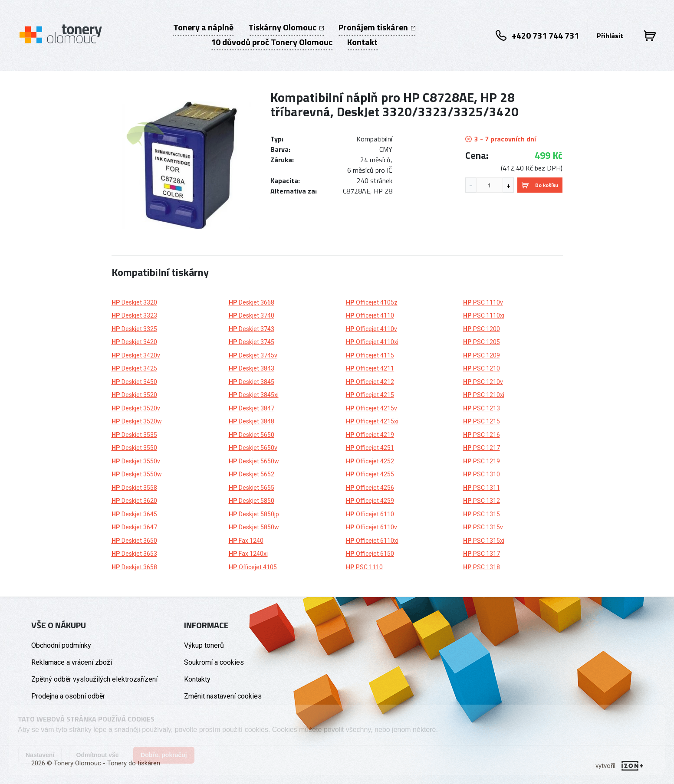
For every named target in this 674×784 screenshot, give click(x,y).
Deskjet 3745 (252, 342)
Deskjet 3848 (252, 421)
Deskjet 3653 (134, 554)
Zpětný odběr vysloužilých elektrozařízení (94, 679)
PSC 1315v (483, 527)
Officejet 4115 (370, 355)
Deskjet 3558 (134, 488)
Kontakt (362, 42)
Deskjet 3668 (252, 302)
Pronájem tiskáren (377, 27)
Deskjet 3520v (136, 408)
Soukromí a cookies (214, 662)
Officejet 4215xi (372, 421)
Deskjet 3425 (134, 368)
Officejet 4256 (370, 488)
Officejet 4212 (370, 382)
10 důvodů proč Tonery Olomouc (272, 42)
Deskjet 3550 (134, 448)
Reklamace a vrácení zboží (72, 662)
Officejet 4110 (370, 315)
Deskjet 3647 (134, 527)
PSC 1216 (482, 435)
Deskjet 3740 (252, 315)
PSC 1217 (482, 448)
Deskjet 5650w (254, 461)
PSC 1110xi (484, 315)
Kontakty (197, 679)
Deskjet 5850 (252, 501)
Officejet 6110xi (372, 541)
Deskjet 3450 (134, 382)
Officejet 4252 (370, 461)
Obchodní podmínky (61, 645)
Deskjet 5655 (252, 488)
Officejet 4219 (370, 435)
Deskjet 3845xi (254, 395)
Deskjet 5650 (252, 435)
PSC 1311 (482, 488)
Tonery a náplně (203, 27)
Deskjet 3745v (253, 355)
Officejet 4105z (372, 302)
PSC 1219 (482, 461)
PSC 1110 (364, 567)
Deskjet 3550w (137, 474)
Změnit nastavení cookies (223, 696)
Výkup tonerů (204, 645)
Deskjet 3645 (134, 514)
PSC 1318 (482, 567)
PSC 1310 (482, 474)
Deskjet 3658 (134, 567)
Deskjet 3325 (134, 329)
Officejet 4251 (370, 448)
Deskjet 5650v (253, 448)
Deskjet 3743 (252, 329)
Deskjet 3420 (134, 342)
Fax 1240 (246, 541)
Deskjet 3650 (134, 541)
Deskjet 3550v (136, 461)
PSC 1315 (482, 514)
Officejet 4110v (372, 329)
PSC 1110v (483, 302)
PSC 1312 (482, 501)
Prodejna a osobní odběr (68, 696)
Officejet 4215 (370, 395)
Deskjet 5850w (254, 527)
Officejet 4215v (372, 408)
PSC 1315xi (484, 541)
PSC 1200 (482, 329)
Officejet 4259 (370, 501)
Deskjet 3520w (137, 421)
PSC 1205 (482, 342)
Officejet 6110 (370, 514)
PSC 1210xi (484, 395)
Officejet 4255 (370, 474)
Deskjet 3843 (252, 368)
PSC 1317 (482, 554)
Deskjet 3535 (134, 435)
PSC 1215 (482, 421)
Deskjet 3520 (134, 395)
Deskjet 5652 (252, 474)
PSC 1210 (482, 368)
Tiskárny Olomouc (286, 27)
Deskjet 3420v (136, 355)
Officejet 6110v (372, 527)
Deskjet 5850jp (254, 514)
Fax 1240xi (248, 554)
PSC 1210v (483, 382)
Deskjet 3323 (134, 315)
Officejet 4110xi (372, 342)
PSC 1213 (482, 408)
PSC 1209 (482, 355)
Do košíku (540, 185)
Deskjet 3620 (134, 501)
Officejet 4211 (370, 368)
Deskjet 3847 (252, 408)
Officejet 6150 (370, 554)
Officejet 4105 (253, 567)
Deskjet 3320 (134, 302)
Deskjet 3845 (252, 382)
